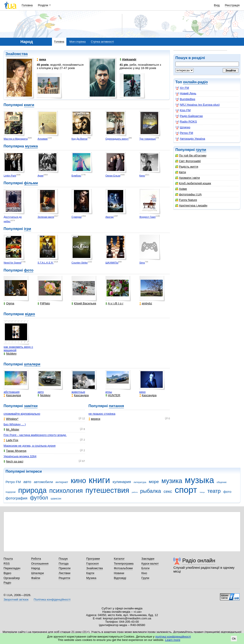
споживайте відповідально (22, 414)
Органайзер (12, 578)
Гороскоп (92, 564)
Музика (91, 578)
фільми (31, 183)
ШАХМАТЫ (112, 263)
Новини (119, 573)
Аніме (181, 189)
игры (109, 392)
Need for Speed (12, 263)
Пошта (8, 559)
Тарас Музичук (15, 451)
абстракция (11, 392)
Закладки (148, 559)
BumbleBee (185, 99)
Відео (7, 573)
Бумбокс (76, 176)
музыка (199, 480)
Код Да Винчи (79, 139)
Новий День (186, 93)
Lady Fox (11, 440)
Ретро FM (184, 133)
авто (41, 392)
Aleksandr (128, 59)
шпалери (32, 364)
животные (78, 392)
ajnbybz (146, 303)
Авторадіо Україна (190, 139)
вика (41, 59)
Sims (142, 263)
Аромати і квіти (188, 178)
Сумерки (76, 217)
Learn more (173, 640)
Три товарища (148, 139)
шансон (56, 498)
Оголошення (40, 564)
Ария (40, 176)
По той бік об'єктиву (191, 156)
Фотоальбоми (123, 568)
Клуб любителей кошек (193, 183)
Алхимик (43, 139)
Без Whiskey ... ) (15, 424)
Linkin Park (10, 176)
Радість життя (187, 167)
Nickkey (10, 354)
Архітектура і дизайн (191, 205)
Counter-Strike (80, 263)
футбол (39, 498)
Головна (27, 5)
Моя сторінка (78, 42)
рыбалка (151, 491)
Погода (63, 564)
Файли (36, 578)
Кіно (144, 573)
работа (135, 492)
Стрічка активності (102, 42)
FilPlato (44, 303)
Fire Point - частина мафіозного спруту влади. (35, 435)
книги (29, 105)
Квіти (181, 172)
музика (31, 146)
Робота (36, 559)
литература (140, 482)
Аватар (110, 217)
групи (201, 150)
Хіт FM (182, 88)
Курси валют (150, 564)
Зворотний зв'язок (16, 599)
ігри (28, 229)
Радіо (7, 583)
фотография (16, 498)
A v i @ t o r (114, 303)
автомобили (43, 482)
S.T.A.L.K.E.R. (46, 263)
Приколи (64, 568)
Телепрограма (124, 564)
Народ (36, 568)
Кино (142, 176)
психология (66, 491)
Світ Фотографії (188, 161)
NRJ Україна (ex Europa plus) (198, 105)
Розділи (43, 5)
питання (116, 406)
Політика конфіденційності (52, 599)
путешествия (107, 490)
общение (222, 482)
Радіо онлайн (199, 560)
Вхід (217, 5)
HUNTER (113, 395)
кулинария (122, 482)
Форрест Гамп (148, 217)
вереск (94, 419)
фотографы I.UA (188, 194)
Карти (90, 573)
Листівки (64, 573)
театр (214, 491)
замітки (31, 406)
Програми (93, 559)
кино (143, 392)
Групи (145, 578)
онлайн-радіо (195, 82)
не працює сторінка (102, 414)
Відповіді (120, 578)
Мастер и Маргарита (16, 139)
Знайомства (17, 54)
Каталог (119, 559)
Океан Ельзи (113, 176)
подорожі (11, 492)
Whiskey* (11, 419)
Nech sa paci (13, 461)
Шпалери (37, 573)
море (154, 482)
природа (32, 490)
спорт (186, 490)
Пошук (63, 559)
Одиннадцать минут (117, 139)
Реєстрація (232, 5)
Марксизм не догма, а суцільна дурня (30, 446)
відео (30, 314)
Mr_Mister (11, 429)
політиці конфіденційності (173, 637)
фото (29, 270)
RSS (7, 564)
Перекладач (12, 568)
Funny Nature (186, 200)
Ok (234, 639)
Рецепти (64, 578)
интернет (62, 482)
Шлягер (183, 127)
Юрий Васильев (84, 303)
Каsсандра (12, 395)
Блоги (146, 568)
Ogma (9, 303)
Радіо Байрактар (189, 116)
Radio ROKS (186, 122)
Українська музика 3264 (20, 456)
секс (168, 491)
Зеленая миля (46, 217)
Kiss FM (183, 110)
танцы (202, 492)
